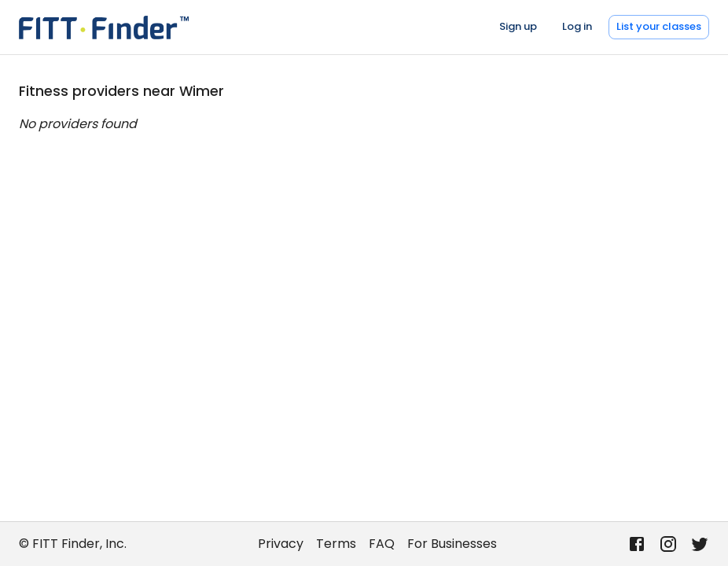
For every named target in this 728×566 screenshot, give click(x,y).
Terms (336, 544)
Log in (577, 26)
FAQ (382, 544)
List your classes (659, 26)
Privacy (281, 544)
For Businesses (452, 544)
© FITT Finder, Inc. (73, 544)
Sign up (518, 26)
